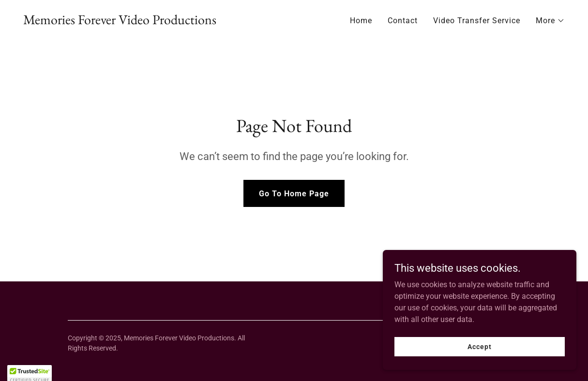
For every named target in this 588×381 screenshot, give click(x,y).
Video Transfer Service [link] (477, 21)
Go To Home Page (294, 194)
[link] (120, 22)
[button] (550, 21)
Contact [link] (403, 21)
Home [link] (361, 21)
